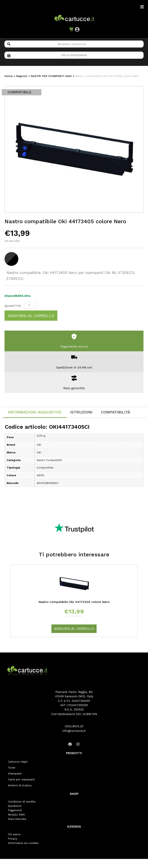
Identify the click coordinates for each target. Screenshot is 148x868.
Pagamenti (15, 810)
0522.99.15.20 (74, 726)
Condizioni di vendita (22, 801)
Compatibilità (115, 412)
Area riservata (17, 819)
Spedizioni (15, 806)
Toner (12, 768)
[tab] (35, 412)
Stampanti (15, 773)
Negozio (22, 76)
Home (9, 76)
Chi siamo (14, 834)
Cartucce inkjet (18, 762)
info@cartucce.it (74, 731)
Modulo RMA (16, 815)
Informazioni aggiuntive (35, 412)
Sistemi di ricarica (20, 785)
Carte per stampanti (21, 779)
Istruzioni (81, 412)
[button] (77, 30)
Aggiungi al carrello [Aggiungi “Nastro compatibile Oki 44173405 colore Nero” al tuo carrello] (74, 629)
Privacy (13, 839)
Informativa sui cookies (23, 843)
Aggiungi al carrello (31, 316)
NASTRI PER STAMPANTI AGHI (51, 76)
